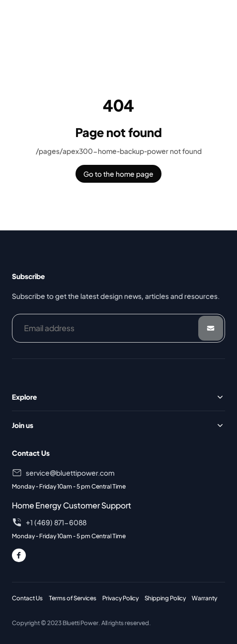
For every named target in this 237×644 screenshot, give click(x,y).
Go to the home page (118, 174)
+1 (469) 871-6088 (56, 522)
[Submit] (211, 328)
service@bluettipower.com (70, 473)
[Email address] (118, 328)
